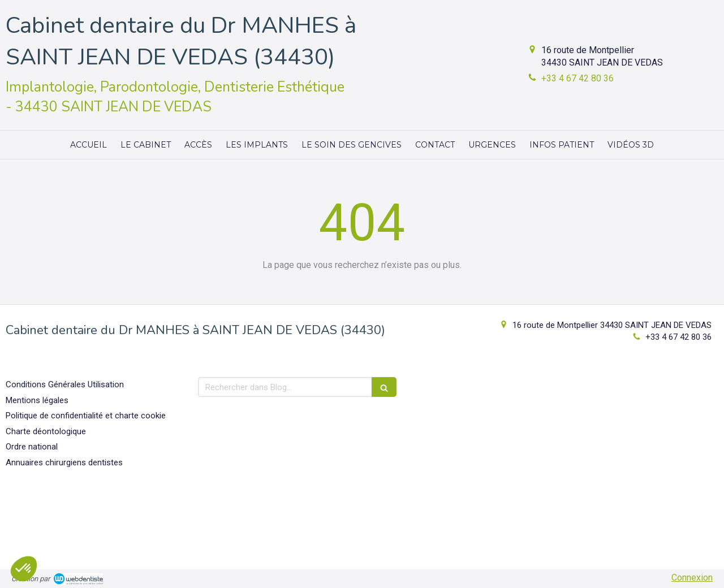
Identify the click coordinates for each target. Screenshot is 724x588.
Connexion (692, 578)
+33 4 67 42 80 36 (578, 78)
